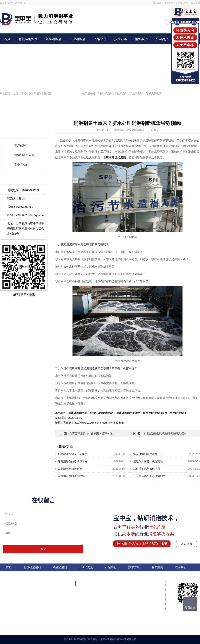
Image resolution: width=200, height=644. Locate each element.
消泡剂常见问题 (43, 93)
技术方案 (120, 39)
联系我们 (181, 567)
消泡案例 (141, 39)
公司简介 (162, 39)
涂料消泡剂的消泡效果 (71, 476)
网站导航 (196, 3)
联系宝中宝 (183, 3)
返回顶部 (190, 608)
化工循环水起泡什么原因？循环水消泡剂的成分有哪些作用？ (93, 433)
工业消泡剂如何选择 (70, 469)
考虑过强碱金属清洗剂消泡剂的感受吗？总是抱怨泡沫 (166, 433)
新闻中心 (26, 93)
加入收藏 (157, 3)
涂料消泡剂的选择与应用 (72, 461)
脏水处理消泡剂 (116, 157)
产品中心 (100, 39)
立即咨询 (186, 544)
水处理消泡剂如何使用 (147, 469)
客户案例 (20, 145)
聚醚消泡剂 (53, 39)
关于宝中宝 (170, 3)
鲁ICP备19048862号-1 (76, 639)
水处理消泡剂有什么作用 (72, 454)
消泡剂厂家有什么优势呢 (148, 461)
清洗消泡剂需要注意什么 (148, 454)
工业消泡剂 (77, 39)
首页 (7, 39)
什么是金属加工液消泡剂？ (149, 476)
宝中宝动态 (21, 165)
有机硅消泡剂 (28, 39)
